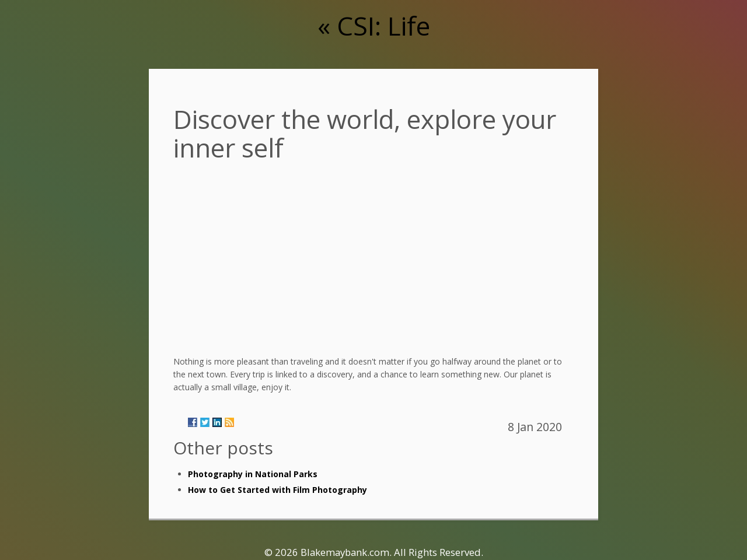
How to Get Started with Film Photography (277, 490)
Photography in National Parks (253, 474)
